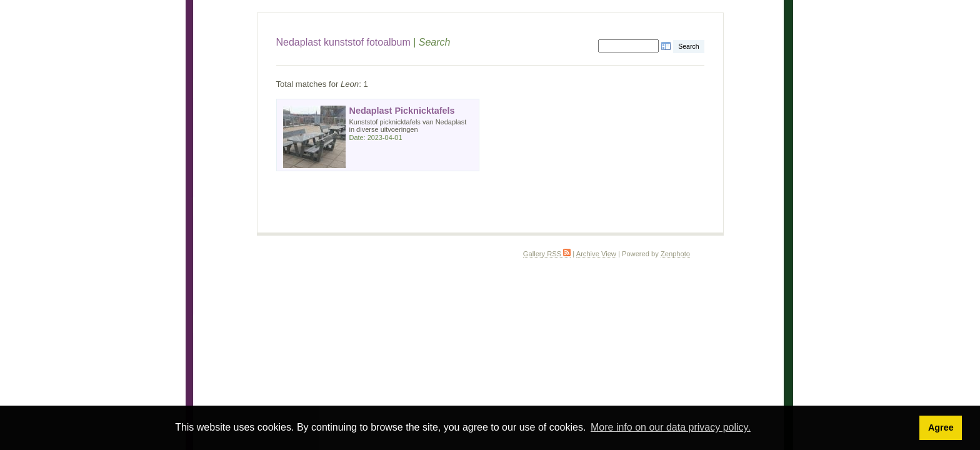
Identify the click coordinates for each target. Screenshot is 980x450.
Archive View (596, 254)
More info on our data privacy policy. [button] (671, 427)
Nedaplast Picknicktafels (402, 111)
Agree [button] (941, 427)
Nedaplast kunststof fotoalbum (343, 42)
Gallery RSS (547, 254)
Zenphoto (675, 254)
